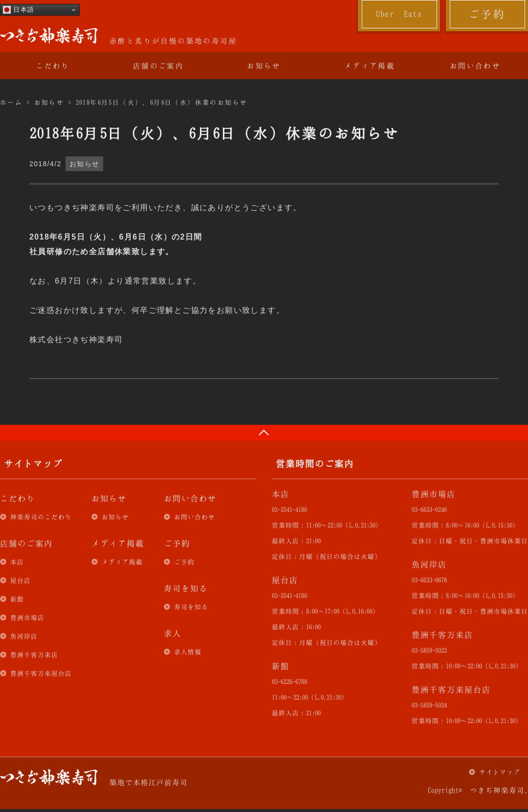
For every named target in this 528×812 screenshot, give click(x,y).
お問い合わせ (475, 66)
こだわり (53, 66)
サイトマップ (500, 772)
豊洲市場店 (27, 617)
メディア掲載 (370, 66)
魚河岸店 (24, 636)
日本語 (19, 10)
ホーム (11, 102)
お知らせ (264, 66)
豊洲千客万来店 (34, 655)
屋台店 (21, 580)
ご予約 (487, 14)
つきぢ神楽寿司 (49, 36)
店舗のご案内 (158, 66)
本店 (17, 562)
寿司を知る (191, 607)
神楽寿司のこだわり (41, 517)
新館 (17, 599)
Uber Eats (399, 14)
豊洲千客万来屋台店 (41, 673)
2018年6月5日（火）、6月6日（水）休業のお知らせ (162, 102)
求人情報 (188, 652)
